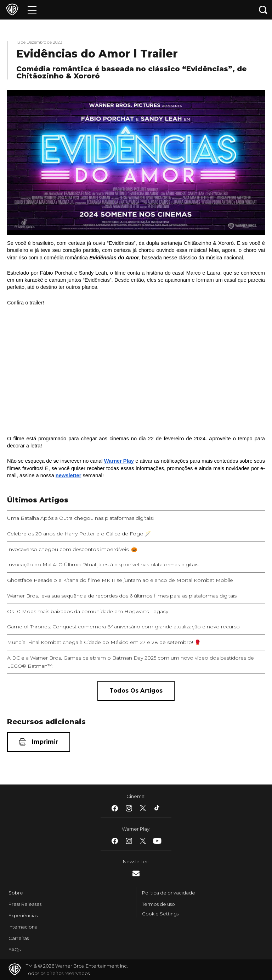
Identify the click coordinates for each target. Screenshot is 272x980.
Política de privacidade (169, 893)
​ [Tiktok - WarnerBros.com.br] (157, 808)
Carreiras (19, 938)
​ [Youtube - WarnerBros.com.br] (157, 841)
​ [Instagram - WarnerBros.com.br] (129, 808)
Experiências (23, 915)
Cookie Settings (160, 914)
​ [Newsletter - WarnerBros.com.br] (136, 873)
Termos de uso (158, 904)
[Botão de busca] (263, 10)
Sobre (16, 893)
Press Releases (25, 904)
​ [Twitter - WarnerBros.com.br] (143, 808)
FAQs (15, 949)
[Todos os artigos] (136, 691)
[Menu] (32, 10)
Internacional (24, 927)
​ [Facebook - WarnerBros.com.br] (115, 808)
